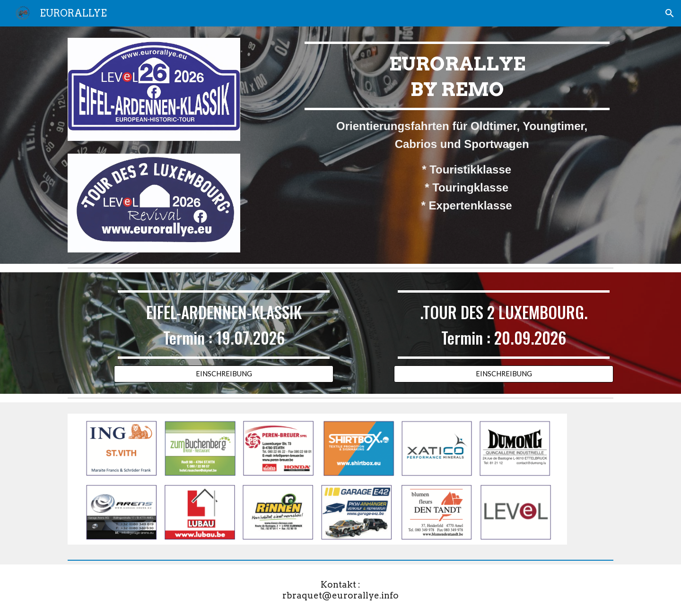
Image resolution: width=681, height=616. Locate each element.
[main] (457, 128)
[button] (670, 13)
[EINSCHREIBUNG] (224, 374)
